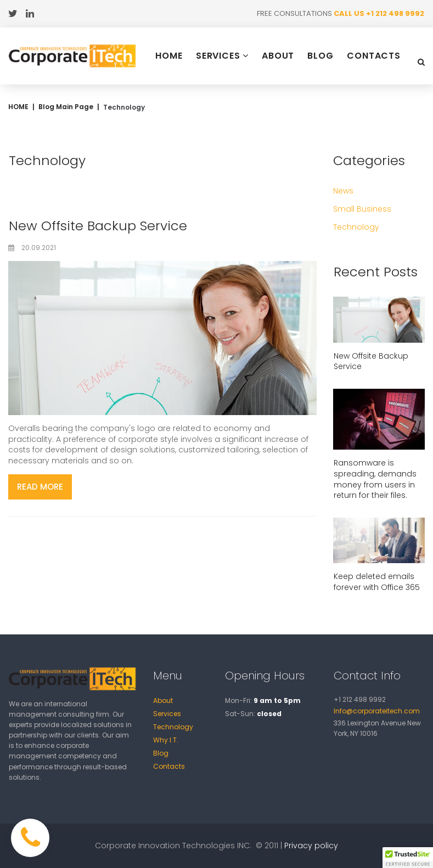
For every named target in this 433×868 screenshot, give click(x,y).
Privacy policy (311, 846)
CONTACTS (374, 56)
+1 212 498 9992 (395, 13)
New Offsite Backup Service (98, 226)
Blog (161, 753)
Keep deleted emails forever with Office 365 (377, 582)
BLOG (320, 56)
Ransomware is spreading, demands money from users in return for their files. (375, 479)
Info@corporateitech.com (377, 711)
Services (167, 714)
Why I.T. (166, 740)
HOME (169, 56)
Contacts (169, 766)
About (163, 700)
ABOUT (278, 56)
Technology (173, 727)
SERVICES (222, 56)
